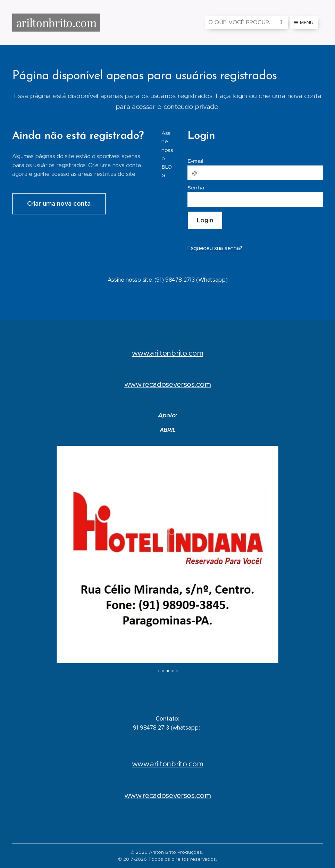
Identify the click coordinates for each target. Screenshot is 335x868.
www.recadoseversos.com (168, 385)
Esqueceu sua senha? (215, 248)
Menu (304, 23)
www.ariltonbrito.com (168, 353)
